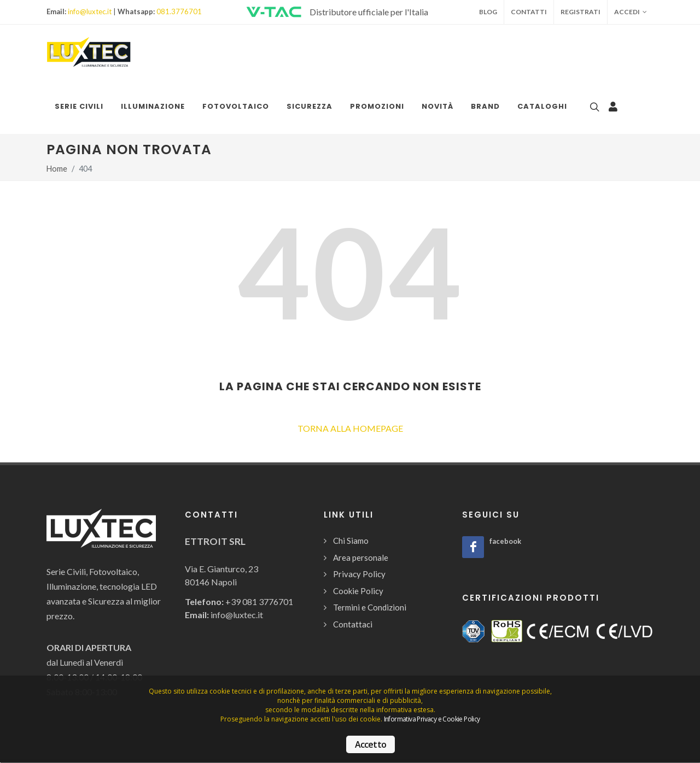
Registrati (581, 12)
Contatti (529, 12)
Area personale (361, 557)
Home (57, 169)
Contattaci (353, 624)
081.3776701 (179, 11)
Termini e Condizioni (370, 607)
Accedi (631, 12)
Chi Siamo (351, 541)
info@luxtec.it (90, 11)
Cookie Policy (358, 591)
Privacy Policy (359, 574)
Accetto (371, 744)
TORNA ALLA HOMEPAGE (350, 428)
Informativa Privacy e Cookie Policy (432, 719)
